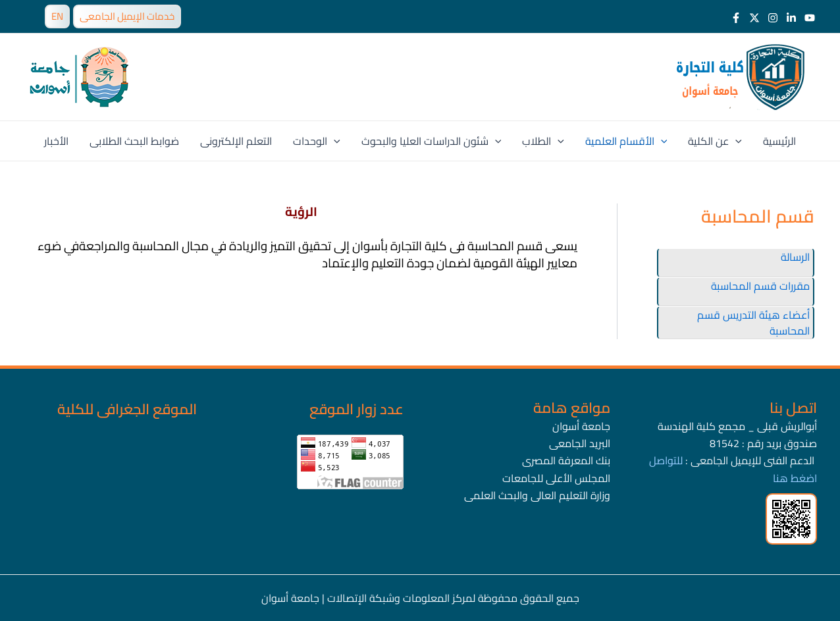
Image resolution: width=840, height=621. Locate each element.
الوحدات (317, 141)
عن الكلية (715, 141)
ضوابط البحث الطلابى (134, 141)
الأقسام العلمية (626, 141)
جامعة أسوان (581, 426)
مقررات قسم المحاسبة (760, 286)
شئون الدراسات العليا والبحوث (432, 141)
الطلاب (543, 141)
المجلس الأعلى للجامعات (556, 478)
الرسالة (795, 257)
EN (57, 16)
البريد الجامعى (580, 443)
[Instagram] (773, 18)
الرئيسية (779, 141)
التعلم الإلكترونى (236, 141)
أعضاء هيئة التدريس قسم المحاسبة (753, 323)
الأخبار (56, 141)
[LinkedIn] (791, 18)
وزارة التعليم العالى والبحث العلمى (537, 495)
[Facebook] (736, 18)
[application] (334, 141)
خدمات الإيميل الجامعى (127, 16)
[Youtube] (810, 18)
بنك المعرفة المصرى (566, 460)
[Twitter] (754, 18)
